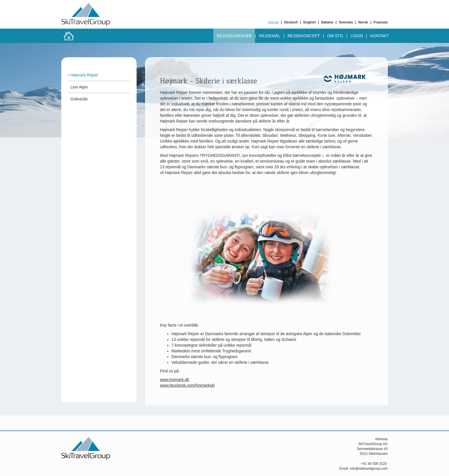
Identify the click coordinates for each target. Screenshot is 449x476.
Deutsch (291, 22)
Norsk (363, 22)
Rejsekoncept (304, 36)
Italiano (327, 22)
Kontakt (380, 36)
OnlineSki (79, 99)
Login (357, 36)
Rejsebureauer (234, 36)
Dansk (273, 22)
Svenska (346, 22)
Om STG (335, 36)
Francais (381, 22)
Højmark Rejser (84, 75)
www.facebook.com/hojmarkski (187, 385)
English (309, 22)
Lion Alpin (79, 87)
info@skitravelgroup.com (369, 469)
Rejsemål (270, 36)
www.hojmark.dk (175, 380)
